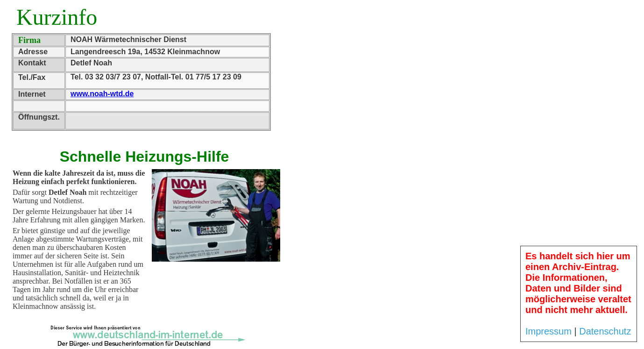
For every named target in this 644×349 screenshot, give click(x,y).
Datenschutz (605, 331)
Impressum (548, 331)
